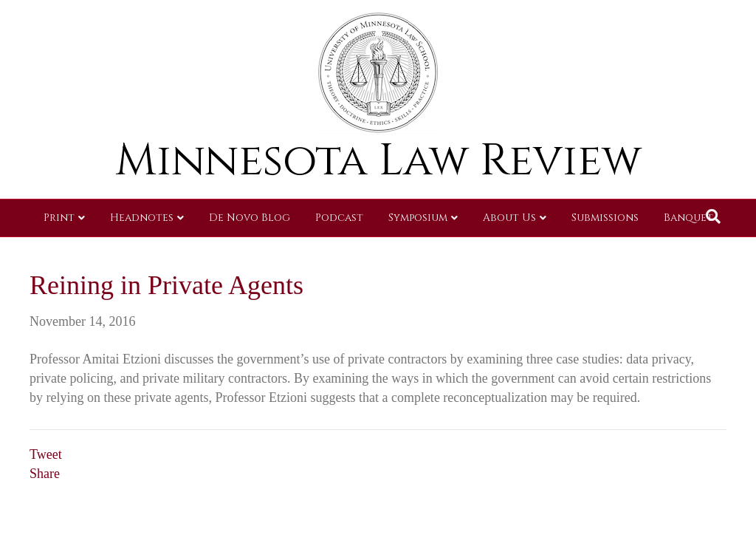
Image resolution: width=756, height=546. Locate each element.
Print (59, 218)
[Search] (713, 216)
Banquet (688, 218)
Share (45, 474)
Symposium (418, 218)
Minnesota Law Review (378, 161)
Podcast (339, 218)
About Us (509, 218)
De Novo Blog (250, 218)
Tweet (46, 454)
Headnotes (142, 218)
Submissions (605, 218)
